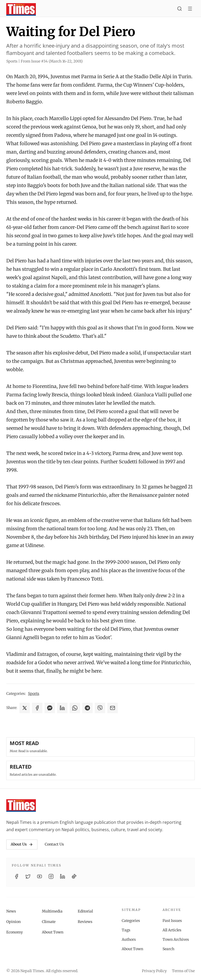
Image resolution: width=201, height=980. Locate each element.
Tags (126, 930)
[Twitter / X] (28, 876)
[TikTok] (74, 876)
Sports (34, 694)
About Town (53, 932)
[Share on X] (25, 708)
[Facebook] (16, 876)
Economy (15, 932)
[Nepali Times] (21, 806)
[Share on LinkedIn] (62, 708)
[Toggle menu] (190, 9)
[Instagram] (51, 876)
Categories (131, 921)
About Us (22, 844)
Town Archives (176, 939)
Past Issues (172, 921)
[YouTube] (40, 876)
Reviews (85, 922)
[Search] (180, 9)
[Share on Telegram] (87, 708)
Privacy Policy (154, 971)
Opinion (13, 922)
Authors (129, 939)
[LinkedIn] (63, 876)
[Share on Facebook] (37, 708)
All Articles (172, 930)
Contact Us (54, 844)
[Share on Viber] (100, 708)
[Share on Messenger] (50, 708)
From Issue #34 (52, 61)
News (11, 911)
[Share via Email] (113, 708)
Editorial (85, 911)
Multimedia (52, 911)
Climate (49, 922)
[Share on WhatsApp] (75, 708)
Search (168, 949)
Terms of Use (183, 971)
